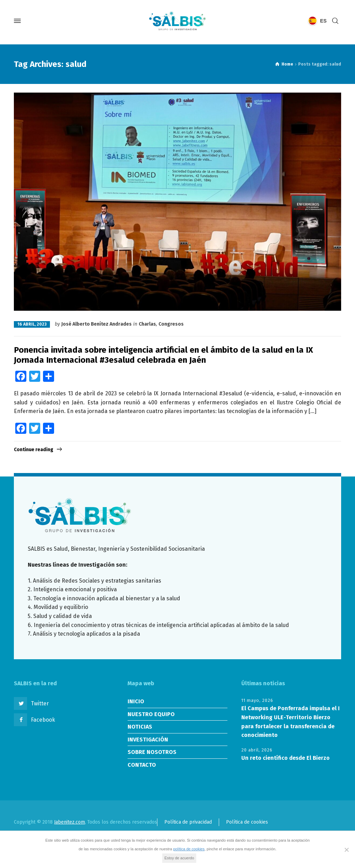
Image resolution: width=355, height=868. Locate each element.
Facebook (43, 720)
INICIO (136, 701)
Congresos (171, 324)
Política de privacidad (188, 822)
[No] (346, 850)
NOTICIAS (140, 727)
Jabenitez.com (70, 822)
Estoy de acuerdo (179, 858)
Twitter (40, 703)
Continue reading (34, 450)
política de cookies (189, 849)
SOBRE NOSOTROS (152, 752)
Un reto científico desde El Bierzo (285, 758)
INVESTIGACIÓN (148, 740)
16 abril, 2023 (32, 324)
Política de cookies (247, 822)
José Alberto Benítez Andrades (97, 324)
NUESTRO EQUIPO (151, 714)
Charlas (147, 324)
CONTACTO (142, 765)
